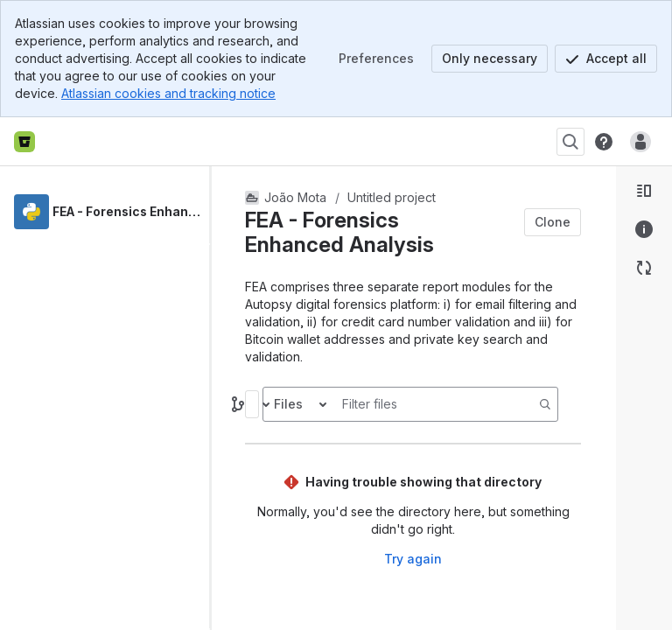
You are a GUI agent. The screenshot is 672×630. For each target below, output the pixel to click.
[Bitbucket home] (24, 142)
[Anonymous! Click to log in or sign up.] (640, 142)
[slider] (217, 398)
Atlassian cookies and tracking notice (168, 93)
